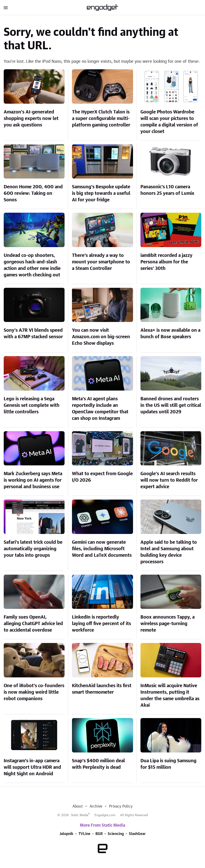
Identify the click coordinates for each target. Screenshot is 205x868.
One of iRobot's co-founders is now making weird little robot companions (34, 692)
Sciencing (116, 834)
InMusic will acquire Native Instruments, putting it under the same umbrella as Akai (170, 696)
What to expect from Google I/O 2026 (102, 477)
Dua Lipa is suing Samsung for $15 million (168, 764)
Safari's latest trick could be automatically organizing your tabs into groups (33, 549)
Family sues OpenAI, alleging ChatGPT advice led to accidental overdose (33, 624)
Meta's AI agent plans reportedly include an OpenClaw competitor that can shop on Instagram (100, 409)
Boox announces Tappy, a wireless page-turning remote (168, 624)
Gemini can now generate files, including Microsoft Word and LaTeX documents (102, 549)
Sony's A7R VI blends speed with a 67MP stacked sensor (33, 334)
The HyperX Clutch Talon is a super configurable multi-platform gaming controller (101, 119)
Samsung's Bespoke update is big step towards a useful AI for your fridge (101, 193)
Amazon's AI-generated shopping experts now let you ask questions (31, 119)
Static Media (80, 815)
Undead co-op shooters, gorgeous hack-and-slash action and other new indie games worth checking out (32, 265)
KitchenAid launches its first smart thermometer (102, 689)
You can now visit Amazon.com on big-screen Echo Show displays (101, 337)
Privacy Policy (121, 806)
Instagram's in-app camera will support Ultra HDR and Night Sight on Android (32, 767)
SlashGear (137, 834)
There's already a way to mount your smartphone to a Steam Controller (101, 262)
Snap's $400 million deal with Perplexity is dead (98, 764)
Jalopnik (66, 834)
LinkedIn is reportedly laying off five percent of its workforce (101, 624)
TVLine (84, 834)
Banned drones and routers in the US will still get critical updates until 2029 (171, 405)
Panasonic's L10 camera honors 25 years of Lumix (167, 190)
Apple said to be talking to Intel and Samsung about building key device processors (169, 552)
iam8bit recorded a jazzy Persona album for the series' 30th (166, 262)
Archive (96, 806)
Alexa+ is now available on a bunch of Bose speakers (170, 334)
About (78, 806)
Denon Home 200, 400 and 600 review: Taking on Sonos (33, 193)
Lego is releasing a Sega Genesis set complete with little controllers (32, 405)
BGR (99, 834)
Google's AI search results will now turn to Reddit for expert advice (169, 480)
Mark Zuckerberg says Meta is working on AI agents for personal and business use (33, 480)
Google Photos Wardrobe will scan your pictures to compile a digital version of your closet (169, 122)
